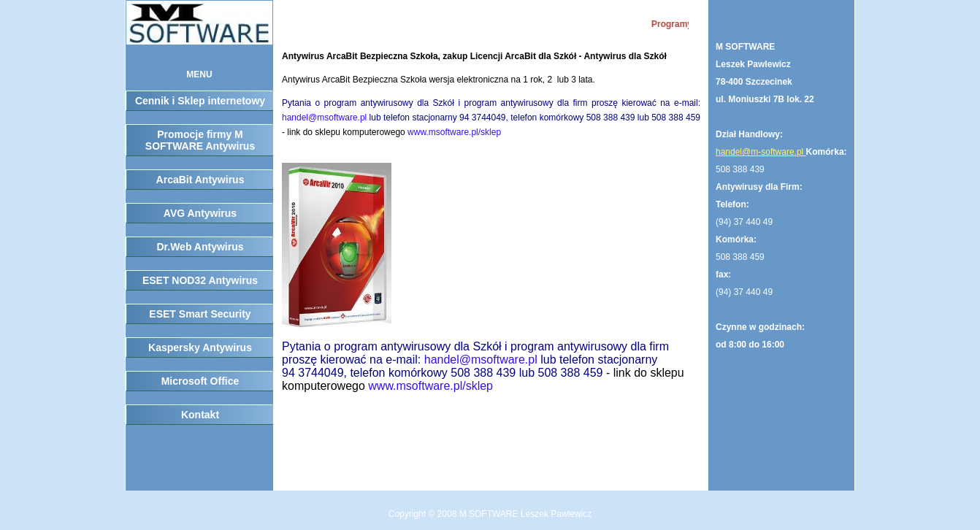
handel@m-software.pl (761, 152)
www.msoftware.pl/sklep (454, 132)
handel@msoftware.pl (324, 118)
